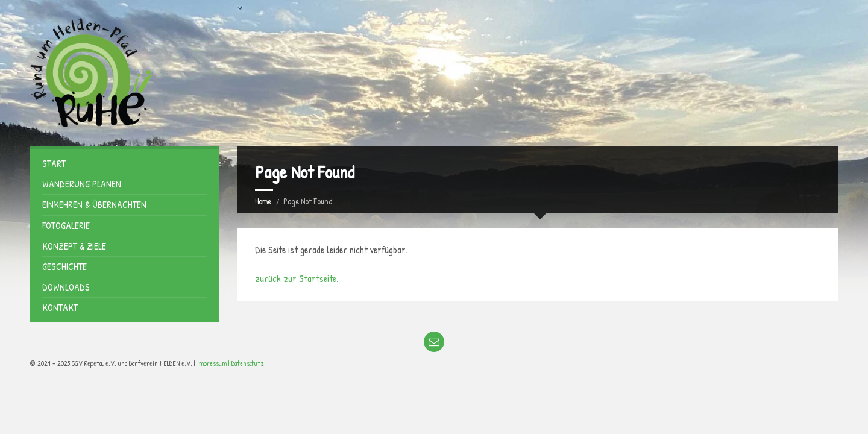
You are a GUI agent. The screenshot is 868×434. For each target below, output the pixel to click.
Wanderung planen (82, 184)
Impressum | (214, 363)
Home (263, 201)
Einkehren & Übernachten (94, 204)
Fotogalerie (66, 225)
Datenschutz (248, 363)
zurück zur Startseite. (297, 278)
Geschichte (64, 266)
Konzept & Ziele (74, 246)
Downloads (66, 287)
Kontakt (60, 307)
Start (54, 163)
